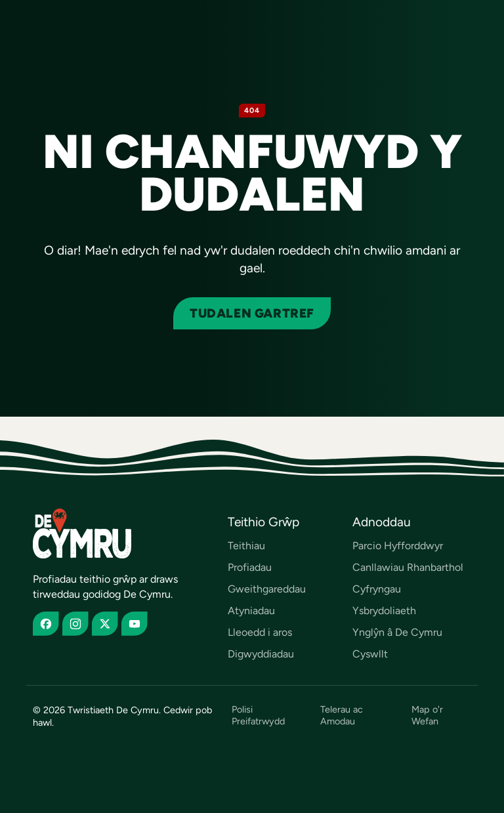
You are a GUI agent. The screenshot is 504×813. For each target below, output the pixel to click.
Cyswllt (370, 654)
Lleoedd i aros (260, 632)
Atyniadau (251, 611)
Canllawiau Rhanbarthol (408, 567)
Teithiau (246, 546)
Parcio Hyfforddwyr (398, 546)
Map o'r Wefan (427, 715)
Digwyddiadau (261, 654)
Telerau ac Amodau (342, 715)
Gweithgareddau (267, 589)
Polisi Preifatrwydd (258, 715)
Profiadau (250, 567)
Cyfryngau (377, 589)
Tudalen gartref (252, 313)
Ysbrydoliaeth (384, 611)
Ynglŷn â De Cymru (397, 632)
